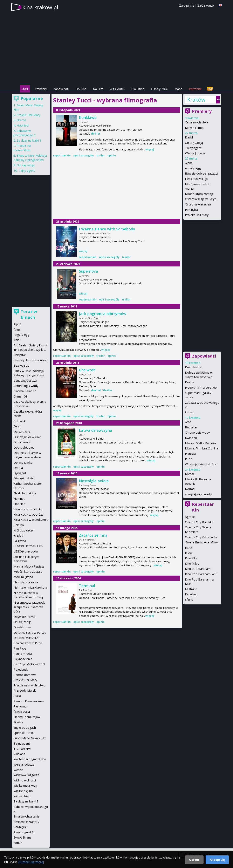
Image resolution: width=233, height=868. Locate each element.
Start (25, 89)
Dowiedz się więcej (31, 862)
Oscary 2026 (160, 89)
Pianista (190, 454)
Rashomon (21, 706)
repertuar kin (62, 155)
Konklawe (88, 117)
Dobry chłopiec (24, 447)
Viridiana (19, 754)
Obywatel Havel (24, 617)
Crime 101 (20, 396)
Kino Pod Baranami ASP (201, 574)
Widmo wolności (25, 780)
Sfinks (189, 600)
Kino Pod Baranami (198, 569)
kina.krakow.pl (40, 7)
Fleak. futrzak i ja (196, 179)
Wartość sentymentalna (30, 759)
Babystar (191, 427)
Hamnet (19, 499)
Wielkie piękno (23, 791)
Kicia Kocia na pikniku (28, 509)
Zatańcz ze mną (93, 535)
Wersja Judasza (195, 153)
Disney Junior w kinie (27, 437)
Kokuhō (19, 525)
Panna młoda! (23, 654)
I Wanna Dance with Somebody (107, 229)
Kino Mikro (192, 564)
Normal (190, 489)
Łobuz (189, 412)
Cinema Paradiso (25, 391)
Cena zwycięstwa (197, 122)
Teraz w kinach (29, 314)
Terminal (87, 586)
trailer (101, 155)
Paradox (191, 594)
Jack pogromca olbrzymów (103, 314)
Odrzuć (194, 860)
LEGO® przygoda (26, 551)
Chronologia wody (197, 432)
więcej (150, 149)
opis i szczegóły (84, 155)
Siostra (18, 722)
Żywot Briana (23, 837)
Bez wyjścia (21, 365)
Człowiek (20, 421)
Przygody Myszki (25, 690)
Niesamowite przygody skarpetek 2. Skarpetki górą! (29, 607)
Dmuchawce (193, 367)
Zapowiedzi (61, 89)
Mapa (178, 89)
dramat (96, 390)
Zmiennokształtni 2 (27, 822)
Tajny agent (193, 148)
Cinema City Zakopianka (201, 537)
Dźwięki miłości (24, 478)
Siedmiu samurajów (27, 717)
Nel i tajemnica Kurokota (30, 587)
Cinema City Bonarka (199, 522)
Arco (188, 422)
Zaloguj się (187, 5)
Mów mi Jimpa (195, 128)
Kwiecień (191, 438)
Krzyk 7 (18, 535)
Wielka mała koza (25, 785)
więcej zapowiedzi (200, 494)
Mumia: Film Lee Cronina (202, 448)
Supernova (88, 271)
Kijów (189, 553)
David (189, 137)
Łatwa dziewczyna (95, 430)
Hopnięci (23, 125)
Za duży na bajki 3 (29, 140)
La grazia (20, 541)
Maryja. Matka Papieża (200, 443)
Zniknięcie (20, 827)
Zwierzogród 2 (23, 832)
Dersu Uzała (22, 432)
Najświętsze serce (26, 582)
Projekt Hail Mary (197, 215)
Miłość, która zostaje (199, 194)
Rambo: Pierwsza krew (29, 701)
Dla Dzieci (138, 89)
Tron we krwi (22, 749)
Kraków (196, 100)
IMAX (189, 548)
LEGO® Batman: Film (28, 546)
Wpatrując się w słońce (201, 464)
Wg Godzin (117, 89)
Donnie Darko (23, 463)
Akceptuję (217, 860)
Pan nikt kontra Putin (28, 643)
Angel (17, 329)
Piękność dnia (23, 659)
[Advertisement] (117, 189)
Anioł (17, 340)
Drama (190, 382)
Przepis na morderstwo (201, 388)
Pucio (189, 459)
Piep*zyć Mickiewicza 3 (29, 664)
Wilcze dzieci (22, 796)
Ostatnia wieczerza (198, 204)
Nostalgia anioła (94, 481)
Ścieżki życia (22, 712)
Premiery (41, 89)
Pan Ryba (191, 210)
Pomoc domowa (25, 675)
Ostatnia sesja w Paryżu (201, 199)
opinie (112, 155)
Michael (190, 474)
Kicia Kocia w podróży (28, 514)
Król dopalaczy (24, 530)
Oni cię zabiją (194, 143)
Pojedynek (21, 669)
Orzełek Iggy (22, 627)
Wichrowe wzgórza (26, 775)
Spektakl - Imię (24, 733)
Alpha (189, 163)
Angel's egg (193, 168)
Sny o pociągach (25, 728)
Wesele (18, 770)
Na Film (98, 89)
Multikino (191, 589)
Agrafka (190, 517)
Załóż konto (206, 5)
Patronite (195, 89)
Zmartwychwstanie (26, 816)
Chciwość (87, 370)
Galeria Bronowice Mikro (201, 542)
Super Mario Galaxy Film (30, 738)
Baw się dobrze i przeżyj (201, 173)
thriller (96, 134)
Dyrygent (20, 473)
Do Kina (81, 89)
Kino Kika (191, 558)
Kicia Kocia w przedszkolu (31, 520)
